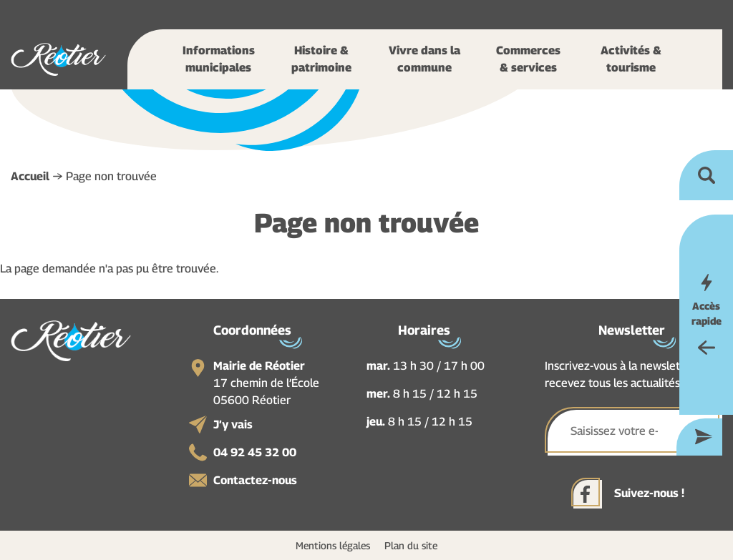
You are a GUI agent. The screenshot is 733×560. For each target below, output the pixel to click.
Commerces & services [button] (528, 59)
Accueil (30, 176)
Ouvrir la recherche (706, 175)
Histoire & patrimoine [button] (321, 59)
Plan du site (411, 545)
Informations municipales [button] (219, 59)
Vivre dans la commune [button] (424, 59)
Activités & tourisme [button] (631, 59)
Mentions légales (333, 545)
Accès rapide (707, 313)
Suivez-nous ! (649, 493)
